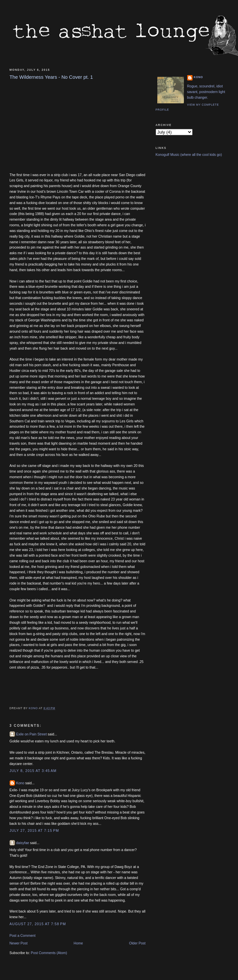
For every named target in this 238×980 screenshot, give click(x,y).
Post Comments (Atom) (49, 953)
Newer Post (19, 943)
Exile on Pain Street (32, 734)
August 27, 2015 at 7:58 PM (38, 924)
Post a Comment (23, 935)
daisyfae (23, 843)
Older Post (137, 943)
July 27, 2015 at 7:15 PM (34, 830)
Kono (20, 783)
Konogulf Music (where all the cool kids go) (189, 155)
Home (78, 943)
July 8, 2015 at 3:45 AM (33, 771)
